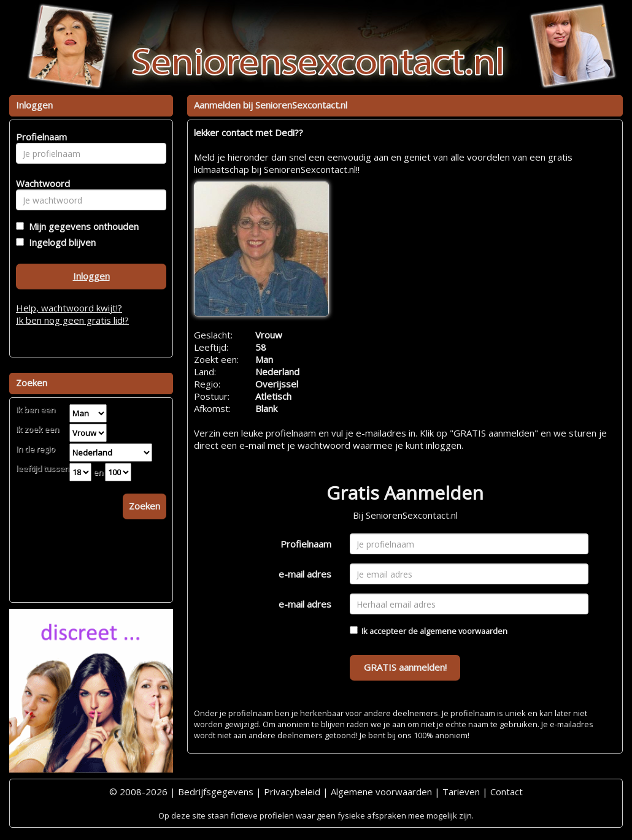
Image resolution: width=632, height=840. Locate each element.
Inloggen (91, 276)
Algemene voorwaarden (381, 792)
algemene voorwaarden (464, 631)
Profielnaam (306, 544)
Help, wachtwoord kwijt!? (69, 308)
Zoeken (145, 506)
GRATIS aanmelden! (405, 667)
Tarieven (461, 792)
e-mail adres (305, 574)
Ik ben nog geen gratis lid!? (72, 320)
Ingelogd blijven (60, 242)
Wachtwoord (40, 183)
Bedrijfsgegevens (216, 792)
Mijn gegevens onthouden (81, 226)
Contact (507, 792)
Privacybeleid (292, 792)
